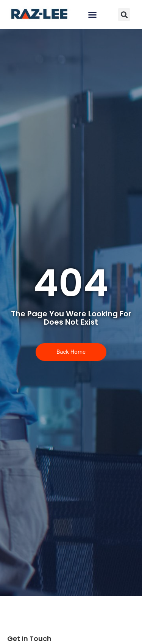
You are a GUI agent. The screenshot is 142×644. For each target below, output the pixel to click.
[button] (92, 15)
